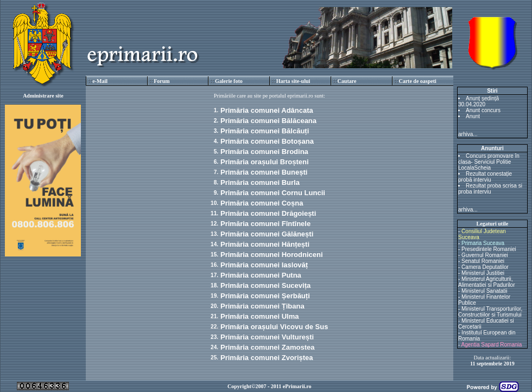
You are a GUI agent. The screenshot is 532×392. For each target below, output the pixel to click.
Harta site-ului (293, 81)
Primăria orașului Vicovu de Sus (274, 327)
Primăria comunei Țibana (262, 306)
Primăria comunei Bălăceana (268, 121)
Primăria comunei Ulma (260, 316)
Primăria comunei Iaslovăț (264, 265)
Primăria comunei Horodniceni (272, 255)
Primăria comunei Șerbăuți (265, 296)
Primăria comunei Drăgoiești (268, 213)
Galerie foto (229, 81)
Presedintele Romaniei (489, 249)
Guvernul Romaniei (485, 255)
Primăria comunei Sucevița (265, 285)
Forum (161, 81)
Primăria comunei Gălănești (267, 234)
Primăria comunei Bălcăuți (265, 131)
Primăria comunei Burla (260, 182)
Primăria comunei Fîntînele (265, 224)
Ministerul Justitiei (483, 273)
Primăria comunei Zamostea (267, 347)
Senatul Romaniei (483, 261)
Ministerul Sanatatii (484, 291)
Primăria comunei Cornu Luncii (273, 193)
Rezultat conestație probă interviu (485, 177)
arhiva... (468, 134)
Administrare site (43, 96)
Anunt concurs (483, 110)
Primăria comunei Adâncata (267, 110)
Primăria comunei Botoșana (267, 141)
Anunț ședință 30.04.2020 (479, 101)
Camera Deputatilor (485, 267)
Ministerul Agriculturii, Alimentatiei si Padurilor (487, 282)
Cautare (347, 81)
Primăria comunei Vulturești (267, 337)
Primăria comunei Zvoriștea (267, 358)
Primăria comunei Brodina (264, 152)
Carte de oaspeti (417, 81)
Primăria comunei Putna (261, 275)
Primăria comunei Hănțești (265, 244)
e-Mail (100, 81)
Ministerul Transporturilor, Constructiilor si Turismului (490, 312)
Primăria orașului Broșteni (265, 162)
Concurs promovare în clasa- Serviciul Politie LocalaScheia (489, 162)
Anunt (473, 116)
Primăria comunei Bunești (264, 172)
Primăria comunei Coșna (262, 203)
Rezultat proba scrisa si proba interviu (490, 189)
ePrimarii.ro (297, 386)
